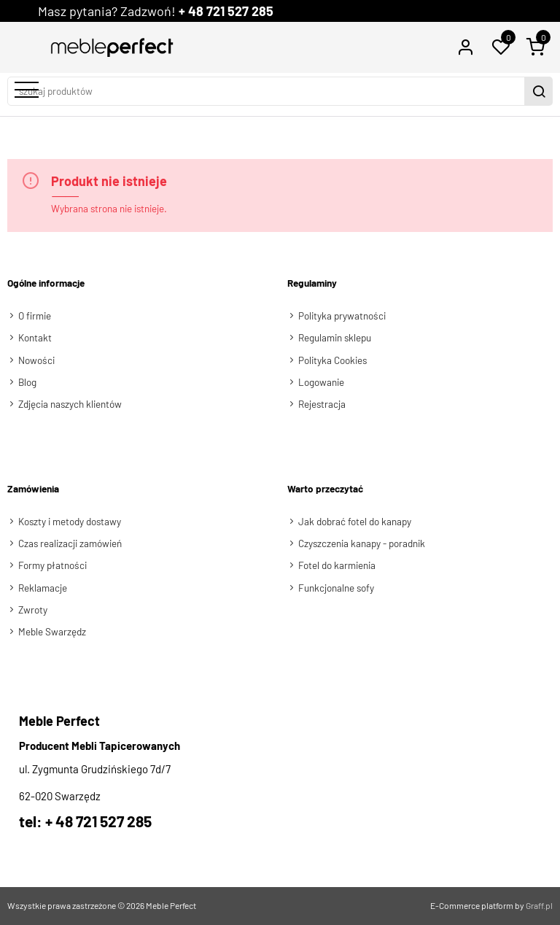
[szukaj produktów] (268, 91)
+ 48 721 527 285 (226, 11)
